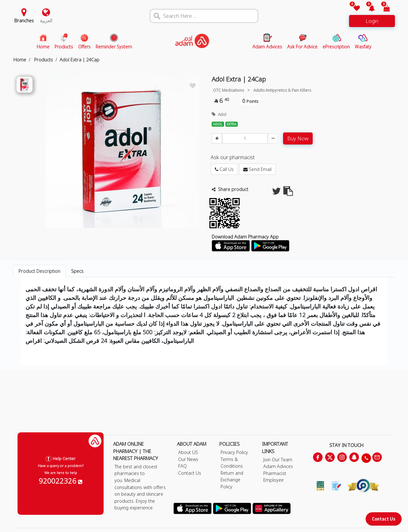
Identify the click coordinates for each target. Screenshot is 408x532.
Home (20, 60)
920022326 (61, 481)
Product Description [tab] (39, 271)
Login (372, 21)
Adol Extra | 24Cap (80, 60)
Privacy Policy (234, 452)
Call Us (224, 169)
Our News (188, 459)
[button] (368, 9)
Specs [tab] (77, 271)
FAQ (182, 466)
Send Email (257, 169)
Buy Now (298, 138)
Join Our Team (278, 460)
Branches (24, 21)
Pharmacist (275, 473)
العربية (46, 21)
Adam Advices (278, 466)
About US (188, 452)
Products (43, 60)
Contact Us (384, 519)
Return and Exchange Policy (232, 480)
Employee (273, 480)
